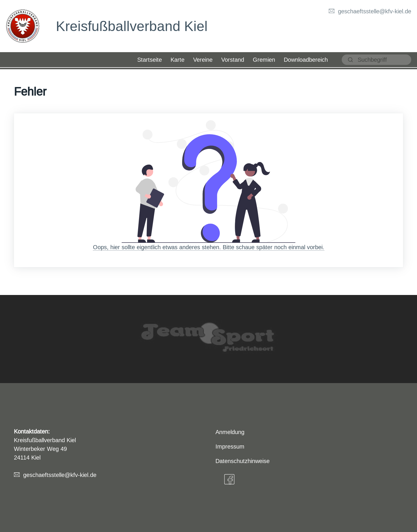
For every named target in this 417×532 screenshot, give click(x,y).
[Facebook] (229, 479)
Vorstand (233, 60)
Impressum (230, 446)
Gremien (264, 60)
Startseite (150, 60)
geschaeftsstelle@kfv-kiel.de (375, 11)
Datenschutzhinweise (243, 461)
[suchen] (376, 60)
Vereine (203, 60)
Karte (178, 60)
